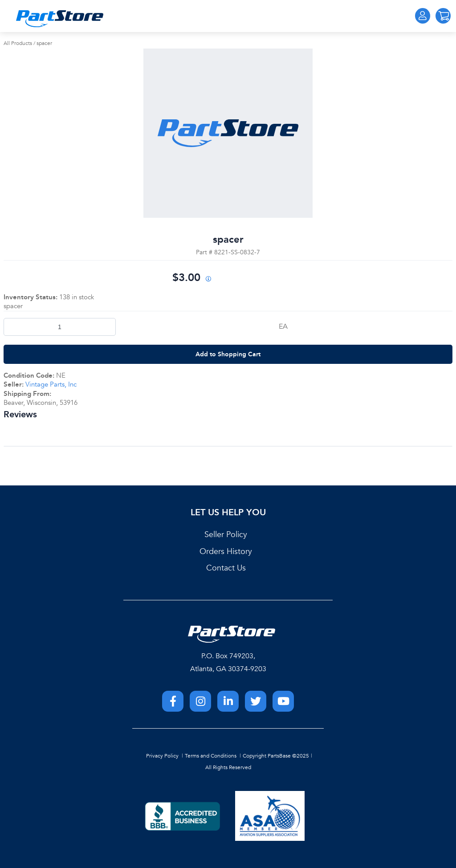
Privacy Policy (162, 756)
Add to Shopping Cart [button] (228, 354)
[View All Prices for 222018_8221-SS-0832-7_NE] (208, 279)
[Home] (60, 19)
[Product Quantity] (60, 327)
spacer (44, 43)
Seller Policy (226, 535)
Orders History (226, 552)
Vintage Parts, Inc (51, 384)
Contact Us (226, 568)
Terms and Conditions (211, 756)
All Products (18, 43)
